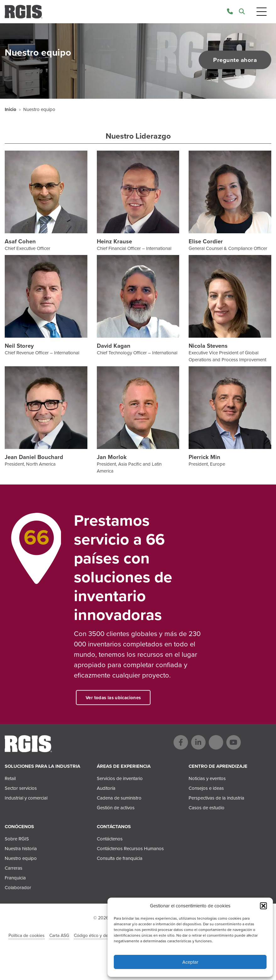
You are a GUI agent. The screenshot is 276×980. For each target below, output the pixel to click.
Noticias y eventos (207, 778)
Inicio (11, 109)
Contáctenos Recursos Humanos (130, 849)
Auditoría (106, 788)
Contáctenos (110, 839)
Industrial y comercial (26, 798)
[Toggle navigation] (262, 12)
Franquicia (15, 878)
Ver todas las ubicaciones (121, 698)
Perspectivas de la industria (216, 798)
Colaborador (18, 888)
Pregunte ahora (232, 60)
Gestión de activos (116, 808)
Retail (10, 778)
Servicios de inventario (120, 778)
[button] (263, 906)
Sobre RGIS (17, 839)
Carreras (14, 868)
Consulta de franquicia (120, 858)
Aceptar (190, 962)
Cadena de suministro (119, 798)
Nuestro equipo (21, 858)
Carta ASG (59, 936)
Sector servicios (21, 788)
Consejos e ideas (206, 788)
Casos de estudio (207, 808)
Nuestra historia (21, 849)
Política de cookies (27, 936)
